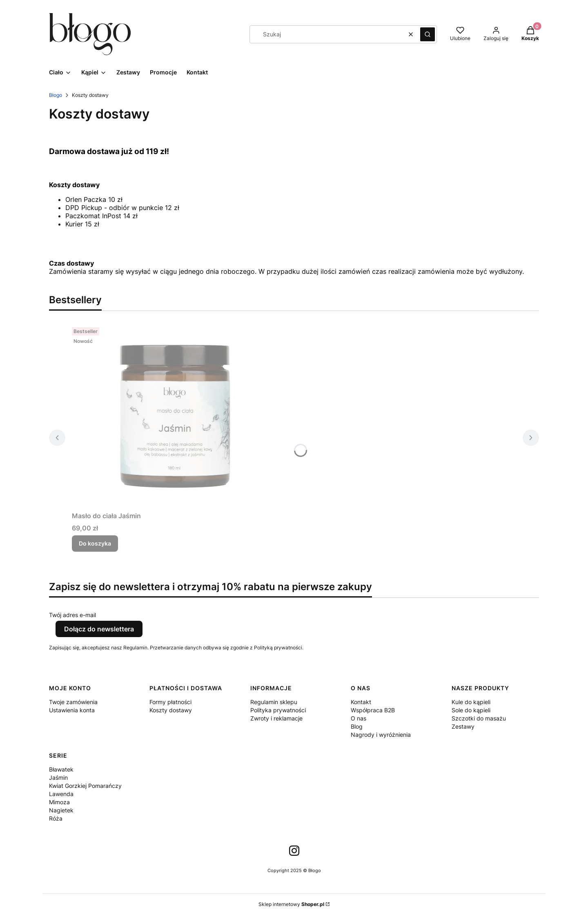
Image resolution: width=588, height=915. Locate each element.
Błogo (56, 95)
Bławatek (61, 769)
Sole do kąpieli (471, 710)
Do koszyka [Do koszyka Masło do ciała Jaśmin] (95, 543)
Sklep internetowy (291, 904)
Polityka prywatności (278, 710)
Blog (357, 726)
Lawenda (61, 794)
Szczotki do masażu (479, 718)
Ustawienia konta (72, 710)
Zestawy (463, 726)
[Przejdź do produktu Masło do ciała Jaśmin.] (174, 416)
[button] (428, 34)
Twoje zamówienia (73, 702)
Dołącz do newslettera (99, 629)
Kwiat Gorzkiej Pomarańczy (85, 786)
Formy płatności (170, 702)
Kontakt (361, 702)
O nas (359, 718)
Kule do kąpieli (471, 702)
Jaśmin (58, 777)
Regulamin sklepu (274, 702)
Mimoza (59, 802)
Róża (56, 818)
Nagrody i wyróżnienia (381, 735)
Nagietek (61, 810)
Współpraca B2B (373, 710)
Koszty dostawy (171, 710)
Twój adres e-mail (72, 615)
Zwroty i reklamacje (276, 718)
